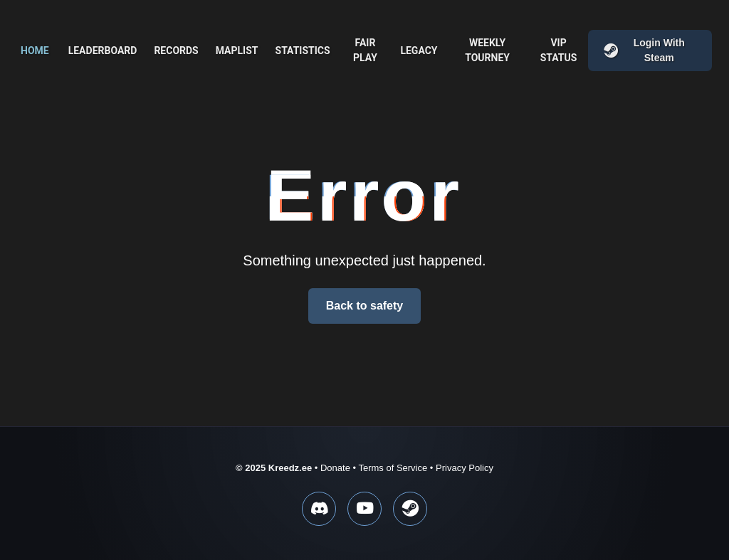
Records (176, 51)
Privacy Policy (465, 468)
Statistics (303, 51)
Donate (335, 468)
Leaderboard (103, 51)
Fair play (365, 50)
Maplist (237, 51)
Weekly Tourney (487, 50)
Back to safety (365, 306)
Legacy (419, 51)
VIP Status (559, 50)
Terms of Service (393, 468)
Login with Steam (644, 50)
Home (35, 51)
